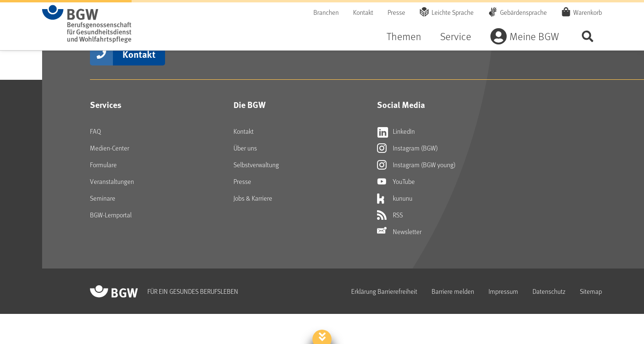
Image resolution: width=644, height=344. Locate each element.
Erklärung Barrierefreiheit (384, 291)
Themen (404, 36)
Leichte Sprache (453, 12)
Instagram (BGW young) (416, 165)
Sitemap (591, 291)
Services (106, 105)
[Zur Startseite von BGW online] (87, 24)
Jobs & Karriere (253, 198)
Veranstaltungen (112, 181)
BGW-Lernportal (111, 215)
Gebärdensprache (523, 12)
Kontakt (363, 12)
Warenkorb (588, 12)
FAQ (95, 131)
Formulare (103, 165)
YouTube (396, 182)
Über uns (245, 148)
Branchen (326, 12)
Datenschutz (549, 291)
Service (456, 36)
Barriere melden (453, 291)
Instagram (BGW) (407, 148)
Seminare (103, 198)
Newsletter (399, 232)
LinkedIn (396, 131)
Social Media (401, 105)
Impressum (503, 291)
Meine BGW (534, 36)
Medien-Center (110, 148)
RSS (390, 215)
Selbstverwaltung (256, 165)
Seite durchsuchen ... (588, 36)
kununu (395, 198)
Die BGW (250, 105)
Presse (396, 12)
